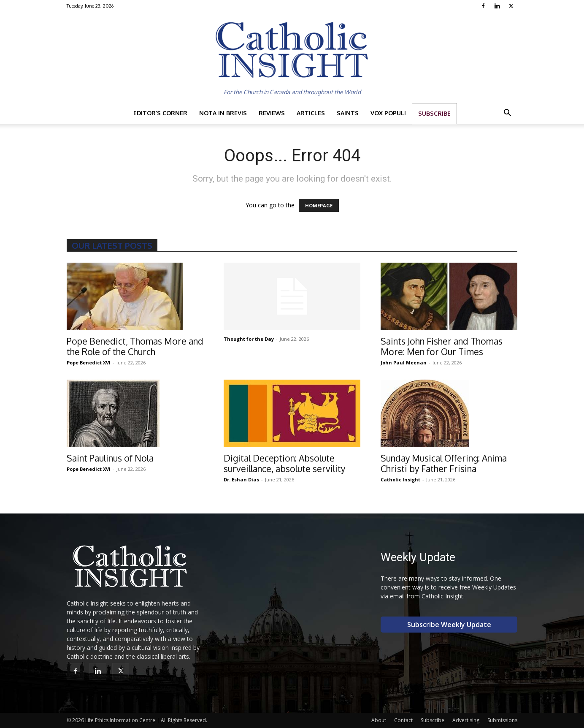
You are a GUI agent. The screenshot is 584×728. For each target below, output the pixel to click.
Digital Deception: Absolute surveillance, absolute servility (284, 463)
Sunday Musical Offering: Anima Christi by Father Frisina (444, 463)
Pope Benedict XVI (89, 363)
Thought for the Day (249, 339)
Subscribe (434, 113)
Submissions (502, 720)
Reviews (272, 113)
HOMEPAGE (319, 205)
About (379, 720)
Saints (348, 113)
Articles (311, 113)
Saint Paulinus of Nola (110, 458)
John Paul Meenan (404, 363)
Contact (403, 720)
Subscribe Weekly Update (449, 625)
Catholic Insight (400, 479)
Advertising (466, 720)
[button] (507, 114)
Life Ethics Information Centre (120, 720)
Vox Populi (388, 113)
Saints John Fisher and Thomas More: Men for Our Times (442, 346)
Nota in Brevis (223, 113)
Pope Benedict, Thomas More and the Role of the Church (135, 346)
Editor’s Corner (160, 113)
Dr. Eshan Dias (241, 479)
